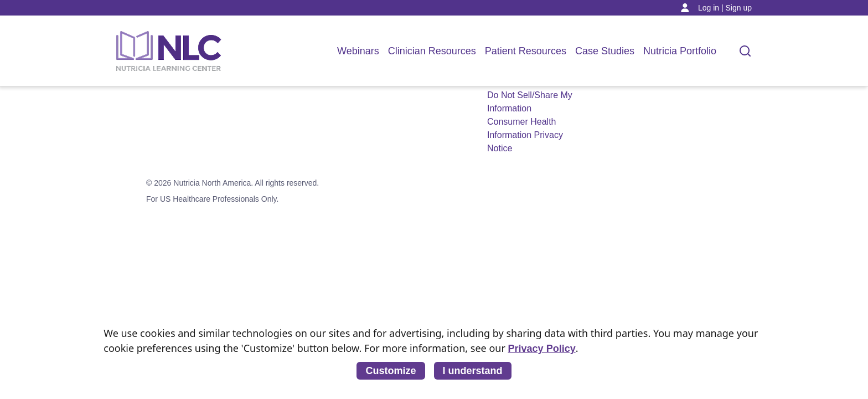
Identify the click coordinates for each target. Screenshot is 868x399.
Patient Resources (526, 51)
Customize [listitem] (391, 371)
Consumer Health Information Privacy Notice (525, 135)
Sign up (739, 8)
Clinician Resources (432, 51)
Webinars (358, 51)
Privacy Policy (542, 349)
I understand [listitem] (473, 371)
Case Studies (605, 51)
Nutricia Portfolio (680, 51)
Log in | (711, 8)
